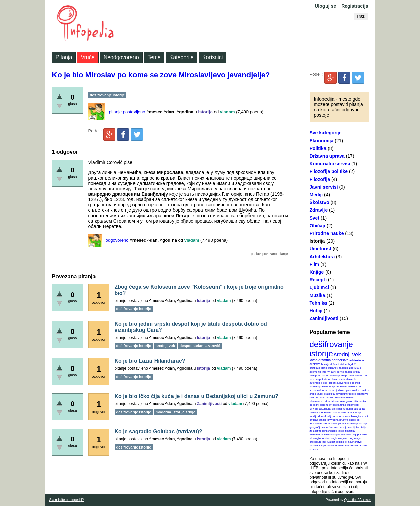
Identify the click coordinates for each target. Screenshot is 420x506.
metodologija (332, 435)
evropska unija (337, 405)
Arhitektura (322, 257)
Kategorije (182, 57)
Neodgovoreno (121, 57)
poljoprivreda (359, 435)
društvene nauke (343, 398)
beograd (355, 383)
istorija (363, 423)
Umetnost (321, 249)
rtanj (328, 401)
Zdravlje (319, 210)
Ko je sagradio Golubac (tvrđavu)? (159, 432)
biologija (356, 416)
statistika (329, 394)
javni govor (346, 401)
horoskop (315, 386)
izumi (320, 394)
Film (315, 264)
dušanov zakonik (338, 368)
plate (324, 368)
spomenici (316, 372)
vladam (227, 112)
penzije (343, 427)
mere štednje (330, 427)
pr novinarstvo (353, 442)
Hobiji (316, 311)
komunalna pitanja (354, 409)
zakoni (349, 372)
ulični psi (337, 409)
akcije (352, 420)
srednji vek (348, 355)
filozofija (350, 431)
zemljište (315, 375)
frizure (335, 401)
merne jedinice (336, 390)
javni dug (348, 438)
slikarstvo (362, 394)
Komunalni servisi (330, 164)
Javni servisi (324, 187)
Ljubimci (319, 287)
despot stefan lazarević (329, 379)
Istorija (317, 241)
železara (346, 435)
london (326, 438)
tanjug (323, 420)
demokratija (325, 416)
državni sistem (339, 364)
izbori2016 (355, 368)
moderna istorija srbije (334, 375)
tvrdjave (348, 379)
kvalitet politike (335, 442)
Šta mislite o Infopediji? (67, 500)
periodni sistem (319, 405)
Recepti (318, 280)
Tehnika (318, 303)
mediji (352, 427)
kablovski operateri (321, 412)
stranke (314, 449)
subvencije (343, 383)
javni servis (337, 372)
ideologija (315, 438)
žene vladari (355, 375)
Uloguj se (325, 6)
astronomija (328, 386)
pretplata (315, 368)
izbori (332, 383)
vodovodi (332, 446)
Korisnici (213, 57)
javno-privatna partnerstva (329, 360)
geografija (316, 427)
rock (348, 416)
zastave (357, 390)
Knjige (317, 272)
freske (352, 394)
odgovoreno (117, 240)
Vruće (88, 57)
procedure (316, 442)
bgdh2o (353, 364)
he (324, 442)
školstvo (315, 364)
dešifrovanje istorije (331, 349)
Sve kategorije (326, 133)
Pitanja (64, 57)
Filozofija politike (329, 171)
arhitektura (357, 360)
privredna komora (320, 409)
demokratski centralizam (353, 446)
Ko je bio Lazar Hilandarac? (150, 361)
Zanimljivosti (324, 318)
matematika (317, 435)
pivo (349, 390)
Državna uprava (327, 156)
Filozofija (320, 179)
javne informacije (348, 423)
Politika (318, 148)
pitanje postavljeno (127, 112)
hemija (326, 364)
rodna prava (330, 423)
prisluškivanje (318, 446)
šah (312, 398)
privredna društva (338, 420)
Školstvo (319, 202)
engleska (336, 438)
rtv (328, 372)
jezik (326, 383)
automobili (353, 405)
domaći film (340, 412)
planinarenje (317, 401)
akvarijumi (342, 394)
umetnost (339, 416)
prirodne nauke (324, 398)
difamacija (360, 401)
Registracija (355, 6)
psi (358, 420)
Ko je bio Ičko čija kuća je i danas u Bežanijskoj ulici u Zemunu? (197, 396)
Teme (154, 57)
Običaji (318, 226)
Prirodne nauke (327, 233)
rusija (358, 438)
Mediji (316, 195)
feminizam (316, 423)
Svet (315, 218)
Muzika (318, 295)
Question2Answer (358, 500)
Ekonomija (322, 141)
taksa (341, 431)
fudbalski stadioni (347, 386)
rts (324, 372)
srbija (357, 372)
